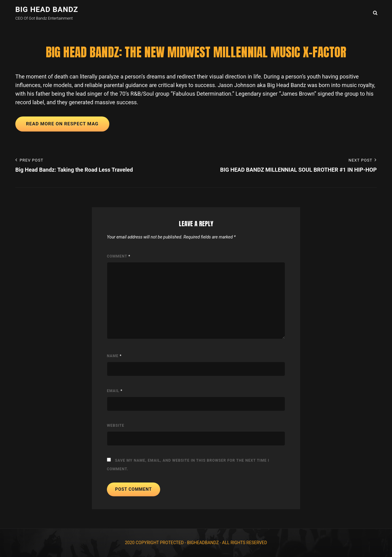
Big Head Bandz (47, 10)
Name (114, 356)
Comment (119, 256)
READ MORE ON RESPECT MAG (62, 124)
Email (115, 391)
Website (116, 425)
